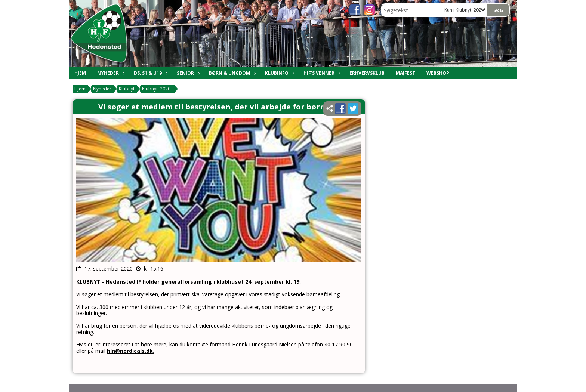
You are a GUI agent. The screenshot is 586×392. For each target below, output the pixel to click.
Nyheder (110, 73)
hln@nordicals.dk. (131, 351)
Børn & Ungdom (231, 73)
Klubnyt (127, 89)
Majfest (405, 73)
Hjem (80, 73)
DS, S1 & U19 (150, 73)
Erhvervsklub (367, 73)
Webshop (438, 73)
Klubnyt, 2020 (156, 89)
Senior (187, 73)
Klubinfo (279, 73)
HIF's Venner (321, 73)
